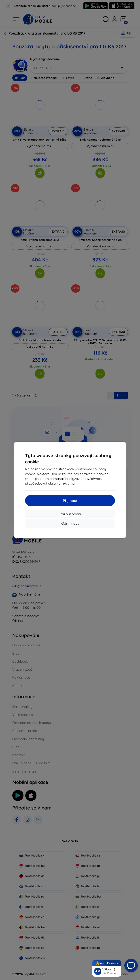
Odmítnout (70, 523)
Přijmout (70, 501)
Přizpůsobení (70, 514)
